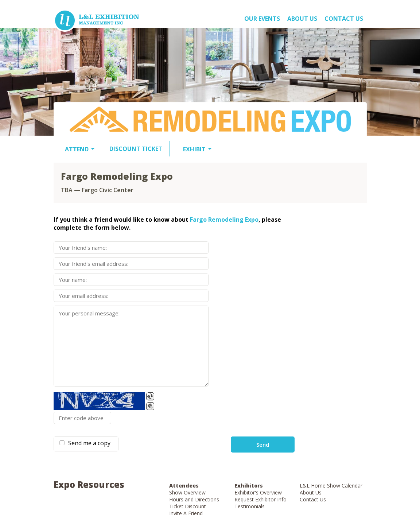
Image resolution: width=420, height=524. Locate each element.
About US (302, 19)
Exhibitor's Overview (258, 492)
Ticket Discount (188, 506)
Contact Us (344, 19)
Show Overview (187, 492)
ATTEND (77, 149)
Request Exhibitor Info (260, 499)
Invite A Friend (186, 513)
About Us (311, 492)
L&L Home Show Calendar (331, 486)
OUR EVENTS (262, 19)
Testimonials (250, 506)
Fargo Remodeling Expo (224, 220)
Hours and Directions (194, 499)
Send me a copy (88, 443)
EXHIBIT (194, 149)
